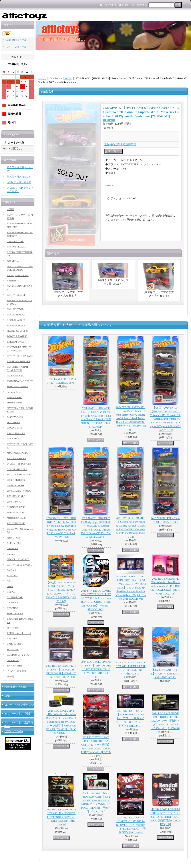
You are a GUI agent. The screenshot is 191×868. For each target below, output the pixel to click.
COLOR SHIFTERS (17, 469)
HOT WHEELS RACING (20, 565)
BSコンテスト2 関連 (17, 714)
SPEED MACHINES (17, 386)
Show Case (12, 628)
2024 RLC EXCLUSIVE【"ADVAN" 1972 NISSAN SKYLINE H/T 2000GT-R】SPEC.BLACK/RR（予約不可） (131, 825)
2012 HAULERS (15, 375)
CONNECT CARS (16, 507)
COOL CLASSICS (16, 320)
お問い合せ (128, 5)
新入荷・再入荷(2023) (19, 177)
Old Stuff (11, 570)
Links (7, 696)
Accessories (13, 281)
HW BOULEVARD (17, 247)
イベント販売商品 (17, 671)
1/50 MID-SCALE (16, 496)
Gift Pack (12, 592)
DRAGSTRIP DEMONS (19, 464)
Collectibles (13, 603)
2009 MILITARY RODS (19, 491)
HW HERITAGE (15, 309)
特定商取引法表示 (15, 687)
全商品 (11, 209)
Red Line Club (14, 543)
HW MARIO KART (17, 315)
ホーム (42, 78)
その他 (11, 676)
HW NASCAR (14, 439)
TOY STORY (14, 422)
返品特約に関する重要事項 (120, 144)
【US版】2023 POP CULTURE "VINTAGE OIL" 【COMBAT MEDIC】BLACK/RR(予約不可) (165, 817)
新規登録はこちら (17, 40)
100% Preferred (15, 666)
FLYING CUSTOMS (17, 331)
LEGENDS (12, 608)
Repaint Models (15, 397)
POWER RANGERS (17, 336)
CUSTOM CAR (15, 597)
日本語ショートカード (19, 633)
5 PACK (67, 78)
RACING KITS (15, 428)
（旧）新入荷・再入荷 (19, 182)
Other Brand (13, 660)
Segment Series (14, 392)
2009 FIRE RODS (16, 480)
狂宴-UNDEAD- (14, 731)
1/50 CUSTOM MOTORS (20, 475)
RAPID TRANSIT (16, 433)
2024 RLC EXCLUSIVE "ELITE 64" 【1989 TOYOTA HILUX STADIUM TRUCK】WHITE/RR (96, 669)
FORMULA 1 (14, 261)
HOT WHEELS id (16, 295)
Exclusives (12, 575)
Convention (13, 548)
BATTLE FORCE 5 (17, 458)
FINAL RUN (13, 538)
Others (10, 581)
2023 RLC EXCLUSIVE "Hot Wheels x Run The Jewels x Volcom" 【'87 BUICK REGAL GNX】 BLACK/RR (165, 586)
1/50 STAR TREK (16, 523)
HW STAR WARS (16, 325)
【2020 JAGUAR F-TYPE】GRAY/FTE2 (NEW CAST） (165, 674)
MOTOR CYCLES (16, 518)
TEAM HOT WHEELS (18, 361)
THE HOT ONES (16, 342)
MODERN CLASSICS (18, 559)
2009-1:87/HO (14, 502)
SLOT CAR (13, 649)
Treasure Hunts (14, 403)
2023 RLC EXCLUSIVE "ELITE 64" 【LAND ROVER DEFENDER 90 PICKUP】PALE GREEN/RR (61, 817)
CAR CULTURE (15, 241)
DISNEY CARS (15, 417)
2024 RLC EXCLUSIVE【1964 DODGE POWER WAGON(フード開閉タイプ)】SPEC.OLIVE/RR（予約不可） (165, 721)
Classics (11, 554)
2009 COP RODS (16, 485)
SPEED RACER (15, 613)
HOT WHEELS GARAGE (20, 356)
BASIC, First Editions (18, 275)
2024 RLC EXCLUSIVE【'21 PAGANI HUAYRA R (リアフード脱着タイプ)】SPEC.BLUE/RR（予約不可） (131, 718)
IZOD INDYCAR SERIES (20, 381)
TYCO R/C (12, 639)
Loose (10, 586)
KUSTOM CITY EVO (18, 655)
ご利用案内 (110, 5)
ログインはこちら (17, 47)
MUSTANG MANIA (17, 453)
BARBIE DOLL (15, 644)
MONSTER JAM (15, 513)
